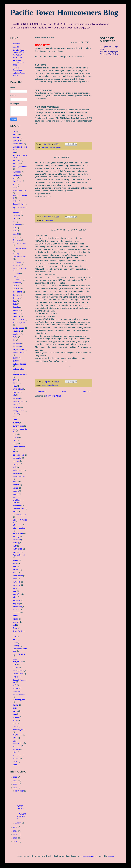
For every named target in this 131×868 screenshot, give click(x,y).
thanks (15, 705)
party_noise (17, 549)
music (15, 497)
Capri (15, 218)
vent (14, 723)
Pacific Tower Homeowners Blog (64, 12)
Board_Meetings (19, 190)
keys (15, 417)
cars (14, 228)
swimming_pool (19, 700)
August (18, 823)
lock (14, 452)
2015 (15, 838)
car (14, 222)
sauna (15, 643)
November (20, 791)
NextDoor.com (18, 508)
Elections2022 (18, 328)
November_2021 (19, 515)
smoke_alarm (18, 671)
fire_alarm (17, 343)
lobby (44, 385)
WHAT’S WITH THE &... (21, 815)
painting (16, 537)
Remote (16, 610)
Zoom (15, 765)
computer (16, 265)
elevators (16, 331)
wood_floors (18, 755)
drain (15, 304)
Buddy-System (19, 204)
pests (15, 563)
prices (15, 597)
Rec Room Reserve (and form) (18, 63)
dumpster (16, 310)
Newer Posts (41, 392)
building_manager (20, 207)
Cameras (16, 215)
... (21, 796)
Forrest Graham (19, 353)
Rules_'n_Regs (19, 631)
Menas (15, 488)
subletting (17, 691)
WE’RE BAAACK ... (21, 805)
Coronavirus (18, 280)
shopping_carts (19, 654)
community (17, 262)
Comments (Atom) (54, 396)
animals (16, 141)
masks (15, 482)
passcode (17, 552)
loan (14, 440)
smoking (16, 677)
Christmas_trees (19, 248)
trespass (16, 717)
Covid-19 (16, 289)
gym (14, 380)
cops (15, 276)
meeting (16, 485)
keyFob (16, 414)
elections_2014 (19, 323)
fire (14, 340)
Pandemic (17, 540)
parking (16, 543)
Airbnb (15, 135)
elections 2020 (19, 320)
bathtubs (16, 175)
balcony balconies (20, 167)
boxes (15, 201)
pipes (15, 573)
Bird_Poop (17, 181)
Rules (15, 628)
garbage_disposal (20, 374)
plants (15, 579)
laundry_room (18, 426)
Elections (16, 316)
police (15, 588)
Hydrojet (16, 392)
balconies (52, 148)
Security (16, 646)
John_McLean (18, 401)
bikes (15, 178)
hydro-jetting (18, 389)
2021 (15, 781)
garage (59, 148)
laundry (16, 423)
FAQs (15, 337)
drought (16, 307)
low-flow (16, 464)
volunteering (18, 735)
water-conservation (18, 742)
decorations (17, 292)
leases (15, 437)
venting (16, 726)
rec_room (17, 600)
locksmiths (17, 458)
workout (16, 759)
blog (43, 220)
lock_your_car (18, 455)
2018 (15, 827)
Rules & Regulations (18, 69)
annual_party (18, 144)
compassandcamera (88, 856)
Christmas (17, 240)
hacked (16, 383)
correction (17, 283)
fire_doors (17, 346)
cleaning (16, 254)
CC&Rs (16, 47)
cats (14, 231)
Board (15, 187)
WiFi (15, 752)
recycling (16, 603)
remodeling (50, 385)
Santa (15, 639)
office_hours (18, 525)
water (15, 738)
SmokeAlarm (18, 674)
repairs (15, 619)
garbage (16, 361)
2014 (15, 841)
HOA (15, 386)
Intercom (16, 398)
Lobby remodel (19, 447)
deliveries (17, 295)
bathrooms (17, 172)
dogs (15, 301)
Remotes (16, 613)
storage (16, 688)
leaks (15, 434)
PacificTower (18, 533)
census (16, 237)
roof (57, 385)
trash (15, 714)
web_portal (17, 746)
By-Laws (16, 44)
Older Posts (87, 392)
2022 (15, 777)
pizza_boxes (18, 576)
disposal (16, 298)
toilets (15, 708)
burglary (16, 212)
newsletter (49, 220)
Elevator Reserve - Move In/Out (20, 51)
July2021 (16, 407)
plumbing (16, 585)
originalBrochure (19, 528)
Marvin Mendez (19, 477)
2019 (15, 788)
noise (15, 512)
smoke (15, 668)
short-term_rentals (18, 660)
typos (15, 720)
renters (16, 616)
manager (16, 473)
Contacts (16, 273)
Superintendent (19, 694)
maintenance (18, 470)
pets (14, 566)
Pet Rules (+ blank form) (18, 56)
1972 (15, 131)
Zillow (15, 762)
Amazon (45, 148)
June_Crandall (19, 411)
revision (16, 622)
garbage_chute (19, 369)
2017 (15, 831)
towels (15, 711)
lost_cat (16, 461)
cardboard (17, 225)
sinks (15, 665)
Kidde (15, 420)
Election (16, 313)
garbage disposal (20, 364)
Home (64, 392)
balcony (16, 164)
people (15, 560)
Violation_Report (19, 730)
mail (14, 467)
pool (14, 591)
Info (14, 395)
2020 (15, 784)
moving (16, 494)
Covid (15, 286)
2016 (15, 834)
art (14, 152)
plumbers (16, 582)
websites (16, 749)
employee (17, 334)
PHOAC (16, 570)
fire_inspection (19, 349)
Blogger (111, 856)
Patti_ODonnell (19, 555)
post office (17, 594)
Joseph (16, 404)
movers (16, 491)
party (15, 546)
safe (14, 636)
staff (14, 685)
